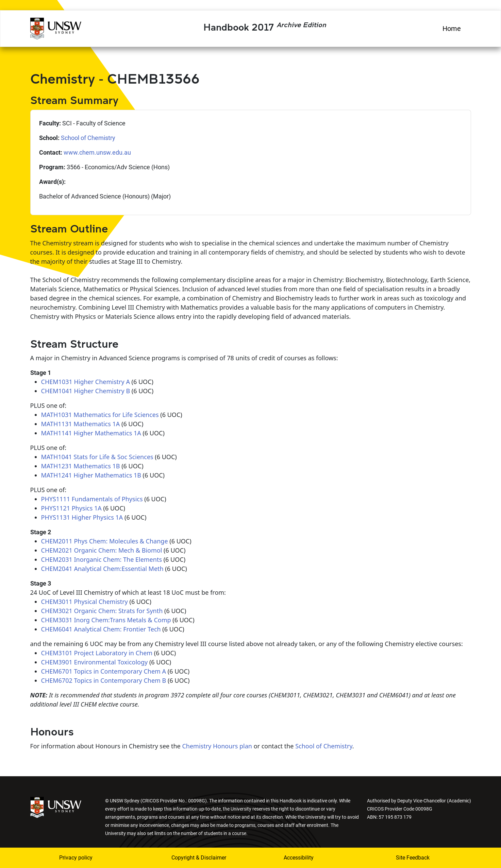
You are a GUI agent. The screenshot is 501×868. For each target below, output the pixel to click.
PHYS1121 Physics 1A (71, 508)
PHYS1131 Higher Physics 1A (82, 517)
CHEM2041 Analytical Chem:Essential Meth (102, 569)
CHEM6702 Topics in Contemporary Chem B (104, 680)
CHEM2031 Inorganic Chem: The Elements (102, 559)
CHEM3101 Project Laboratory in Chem (97, 653)
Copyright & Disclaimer (199, 858)
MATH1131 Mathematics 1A (81, 424)
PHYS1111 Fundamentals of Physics (92, 499)
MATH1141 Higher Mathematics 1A (91, 433)
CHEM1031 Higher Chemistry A (86, 382)
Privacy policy (76, 858)
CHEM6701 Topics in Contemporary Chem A (104, 671)
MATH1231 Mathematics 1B (81, 466)
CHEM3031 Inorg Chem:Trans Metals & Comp (106, 620)
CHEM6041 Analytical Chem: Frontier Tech (101, 629)
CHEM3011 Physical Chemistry (85, 602)
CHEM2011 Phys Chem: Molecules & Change (105, 541)
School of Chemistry (88, 138)
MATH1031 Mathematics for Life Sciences (100, 415)
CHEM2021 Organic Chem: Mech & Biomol (102, 550)
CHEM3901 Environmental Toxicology (95, 662)
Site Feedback (413, 858)
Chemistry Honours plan (217, 746)
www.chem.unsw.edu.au (97, 152)
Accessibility (299, 858)
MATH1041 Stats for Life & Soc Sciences (97, 457)
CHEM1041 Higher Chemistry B (86, 391)
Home (452, 29)
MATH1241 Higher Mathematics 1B (91, 475)
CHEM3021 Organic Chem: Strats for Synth (102, 611)
